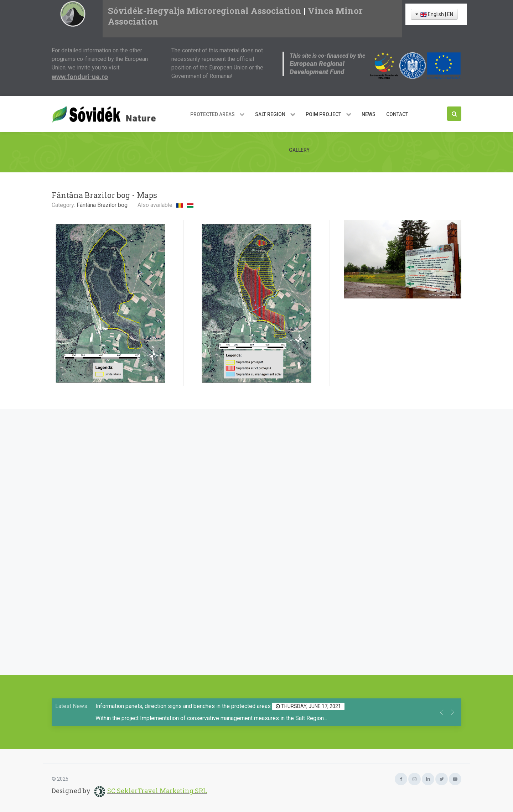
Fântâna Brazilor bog (102, 205)
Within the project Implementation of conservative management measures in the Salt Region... (211, 718)
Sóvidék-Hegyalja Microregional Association (205, 11)
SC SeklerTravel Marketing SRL (157, 791)
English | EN (434, 14)
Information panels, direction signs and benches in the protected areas (184, 706)
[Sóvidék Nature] (107, 114)
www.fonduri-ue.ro (80, 77)
